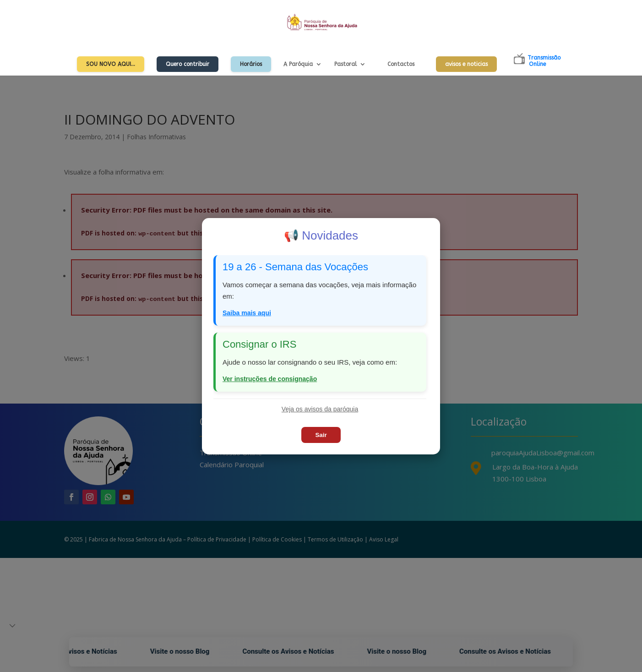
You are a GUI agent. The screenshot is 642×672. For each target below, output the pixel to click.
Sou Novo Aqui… (111, 64)
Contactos (401, 64)
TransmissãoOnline (544, 61)
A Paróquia (298, 64)
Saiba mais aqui (247, 313)
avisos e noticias (466, 64)
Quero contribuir (188, 64)
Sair (321, 435)
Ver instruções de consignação (270, 379)
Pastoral (345, 64)
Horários (251, 64)
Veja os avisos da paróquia (320, 409)
